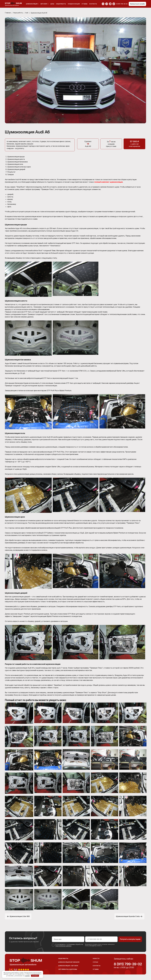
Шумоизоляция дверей (16, 169)
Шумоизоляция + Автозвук (68, 965)
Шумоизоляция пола (15, 164)
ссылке (27, 976)
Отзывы (84, 4)
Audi (27, 13)
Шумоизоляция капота (16, 159)
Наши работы (61, 4)
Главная (8, 13)
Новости (96, 958)
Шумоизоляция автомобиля (69, 961)
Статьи (95, 961)
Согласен (35, 976)
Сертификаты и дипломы (68, 969)
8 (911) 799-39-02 (128, 963)
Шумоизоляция (32, 4)
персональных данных (63, 945)
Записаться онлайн (137, 4)
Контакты (93, 4)
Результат (11, 171)
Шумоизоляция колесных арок (19, 166)
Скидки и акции (74, 4)
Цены (52, 4)
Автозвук (44, 4)
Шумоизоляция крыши (16, 157)
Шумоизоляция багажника (18, 162)
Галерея (11, 174)
